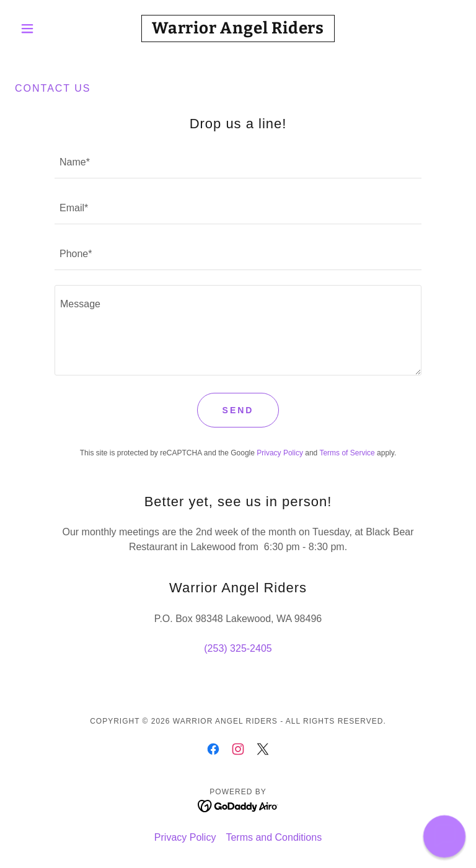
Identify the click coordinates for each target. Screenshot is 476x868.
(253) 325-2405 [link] (238, 648)
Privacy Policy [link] (280, 453)
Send (238, 410)
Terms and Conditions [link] (274, 837)
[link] (238, 30)
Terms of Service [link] (347, 453)
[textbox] (238, 163)
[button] (48, 28)
